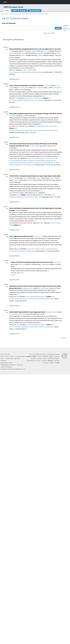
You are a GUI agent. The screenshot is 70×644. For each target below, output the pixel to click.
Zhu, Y (24, 55)
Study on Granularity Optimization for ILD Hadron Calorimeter (27, 86)
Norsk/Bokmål (31, 361)
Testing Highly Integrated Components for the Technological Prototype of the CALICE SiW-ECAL (36, 114)
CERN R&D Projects (14, 14)
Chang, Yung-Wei (34, 146)
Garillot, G (12, 53)
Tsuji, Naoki (48, 86)
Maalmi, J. (52, 178)
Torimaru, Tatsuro (24, 88)
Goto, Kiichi (22, 264)
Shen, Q (46, 51)
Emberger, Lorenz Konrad (18, 314)
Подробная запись (14, 79)
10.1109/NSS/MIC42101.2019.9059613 (46, 126)
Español (57, 356)
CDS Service (12, 365)
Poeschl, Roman (45, 288)
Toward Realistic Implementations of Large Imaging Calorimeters (27, 312)
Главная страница (5, 14)
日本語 (50, 358)
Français (34, 358)
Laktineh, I (34, 51)
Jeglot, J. (39, 178)
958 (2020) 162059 (43, 249)
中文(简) (51, 363)
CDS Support (8, 367)
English (52, 356)
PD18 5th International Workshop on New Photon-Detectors (28, 100)
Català (35, 356)
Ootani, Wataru (57, 88)
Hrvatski (39, 358)
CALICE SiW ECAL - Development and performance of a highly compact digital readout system (35, 176)
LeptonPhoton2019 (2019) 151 (37, 325)
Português (44, 361)
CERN (5, 2)
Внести (15, 11)
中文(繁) (57, 363)
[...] (41, 124)
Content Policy (9, 359)
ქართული (56, 358)
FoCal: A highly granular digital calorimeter (21, 236)
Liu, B (11, 51)
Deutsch (40, 356)
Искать (7, 11)
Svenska (46, 363)
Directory (64, 3)
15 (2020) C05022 (30, 70)
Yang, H (41, 55)
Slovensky (57, 361)
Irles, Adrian (13, 116)
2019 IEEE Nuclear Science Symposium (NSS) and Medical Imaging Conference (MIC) (34, 130)
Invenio (10, 363)
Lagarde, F (41, 53)
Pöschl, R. (16, 180)
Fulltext (13, 275)
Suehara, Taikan (45, 264)
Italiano (45, 358)
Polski (38, 361)
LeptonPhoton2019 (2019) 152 (37, 297)
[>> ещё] (63, 338)
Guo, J (23, 53)
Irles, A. (25, 178)
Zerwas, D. (30, 180)
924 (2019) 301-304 (43, 158)
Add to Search (48, 33)
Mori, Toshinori (39, 88)
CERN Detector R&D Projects (25, 14)
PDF (50, 98)
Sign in (59, 3)
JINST (19, 195)
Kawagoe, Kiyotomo (28, 288)
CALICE (34, 14)
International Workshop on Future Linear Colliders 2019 (26, 197)
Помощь (23, 11)
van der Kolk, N (38, 236)
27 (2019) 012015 (34, 98)
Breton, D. (12, 178)
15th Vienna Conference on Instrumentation (23, 251)
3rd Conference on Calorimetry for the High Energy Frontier (27, 72)
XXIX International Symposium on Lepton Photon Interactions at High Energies (33, 299)
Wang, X (59, 53)
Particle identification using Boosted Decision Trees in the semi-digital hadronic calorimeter (35, 49)
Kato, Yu (56, 262)
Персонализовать (34, 11)
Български (29, 356)
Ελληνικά (46, 356)
